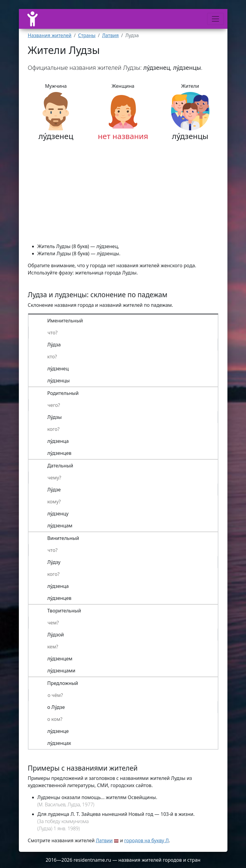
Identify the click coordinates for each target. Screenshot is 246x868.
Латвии (104, 840)
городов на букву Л (147, 840)
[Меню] (215, 19)
